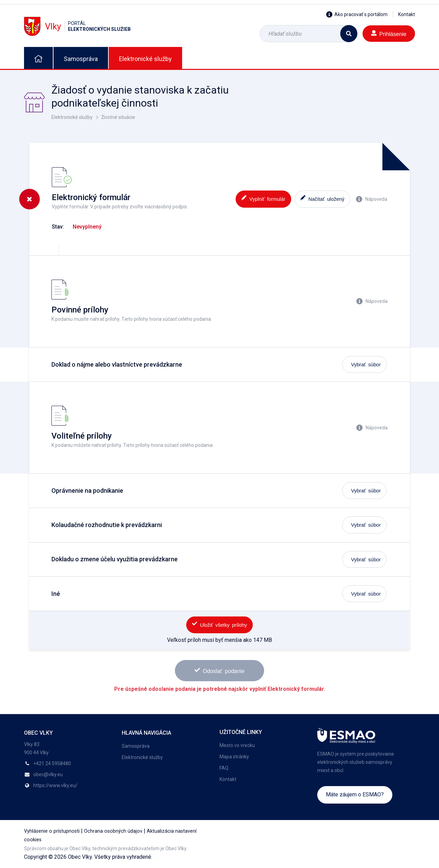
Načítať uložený (322, 198)
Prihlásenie (389, 33)
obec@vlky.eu (48, 774)
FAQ (224, 768)
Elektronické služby (145, 59)
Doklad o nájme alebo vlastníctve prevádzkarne (117, 364)
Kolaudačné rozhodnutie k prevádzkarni (107, 525)
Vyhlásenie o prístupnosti (52, 831)
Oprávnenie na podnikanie (87, 491)
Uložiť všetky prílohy (219, 624)
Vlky (77, 26)
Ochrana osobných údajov (113, 831)
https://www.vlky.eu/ (55, 785)
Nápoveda (372, 199)
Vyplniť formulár (263, 198)
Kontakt (407, 14)
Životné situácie (118, 117)
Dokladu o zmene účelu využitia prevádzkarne (115, 559)
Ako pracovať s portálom (357, 14)
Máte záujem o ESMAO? (355, 794)
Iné (56, 594)
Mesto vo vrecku (237, 745)
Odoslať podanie (219, 670)
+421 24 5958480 (52, 763)
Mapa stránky (234, 757)
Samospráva (81, 59)
